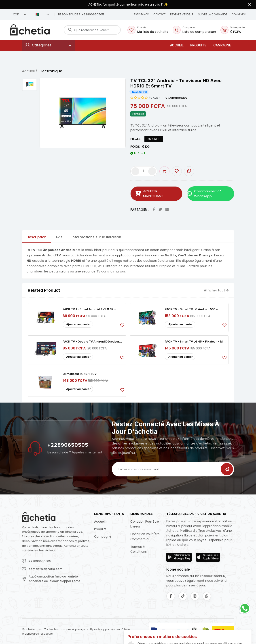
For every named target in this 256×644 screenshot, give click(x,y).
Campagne (222, 45)
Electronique (51, 71)
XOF (20, 14)
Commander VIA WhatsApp (204, 193)
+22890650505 (68, 444)
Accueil (177, 45)
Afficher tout (216, 289)
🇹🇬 (42, 14)
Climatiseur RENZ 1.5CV (80, 373)
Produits (198, 45)
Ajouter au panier (78, 323)
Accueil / (30, 71)
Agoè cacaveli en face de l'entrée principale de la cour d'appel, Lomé (54, 578)
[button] (159, 15)
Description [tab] (37, 236)
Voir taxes (138, 114)
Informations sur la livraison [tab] (96, 236)
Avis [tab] (59, 236)
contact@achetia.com (45, 568)
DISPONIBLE (154, 139)
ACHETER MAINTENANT (156, 193)
